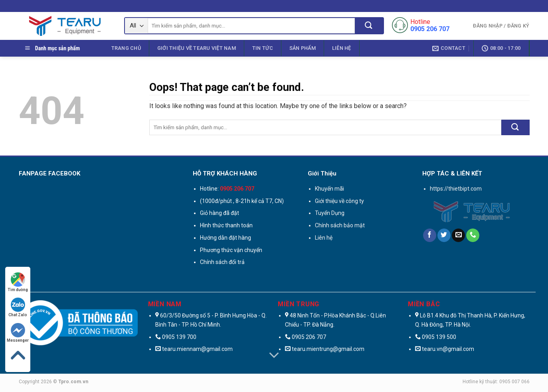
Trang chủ (126, 48)
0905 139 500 (439, 337)
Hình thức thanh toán (226, 225)
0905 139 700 (179, 337)
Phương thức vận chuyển (231, 250)
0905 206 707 (309, 337)
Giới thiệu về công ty (339, 201)
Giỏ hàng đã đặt (220, 213)
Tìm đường (18, 282)
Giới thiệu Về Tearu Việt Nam (197, 48)
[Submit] (369, 26)
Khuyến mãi (329, 189)
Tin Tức (263, 48)
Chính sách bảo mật (340, 225)
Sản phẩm (303, 48)
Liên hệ (342, 48)
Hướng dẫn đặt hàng (226, 238)
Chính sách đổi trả (222, 262)
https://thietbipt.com (456, 189)
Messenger (18, 333)
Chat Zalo (18, 307)
